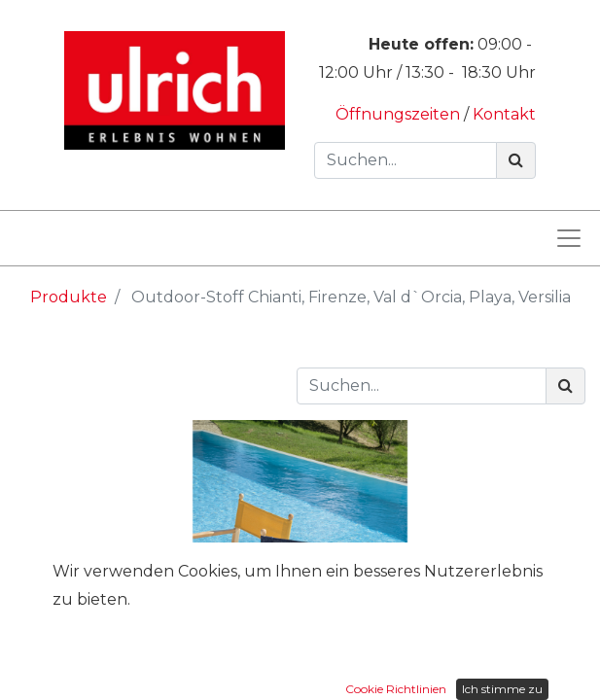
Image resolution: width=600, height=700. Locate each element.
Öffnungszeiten (400, 114)
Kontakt (504, 114)
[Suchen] (516, 160)
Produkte (69, 297)
